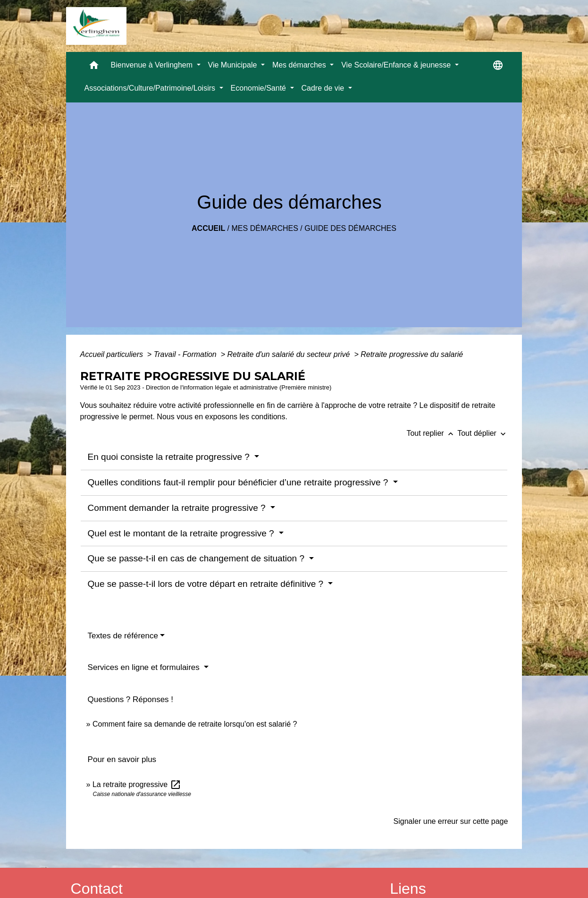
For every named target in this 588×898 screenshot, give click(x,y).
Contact (97, 889)
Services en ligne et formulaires (145, 667)
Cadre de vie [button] (324, 88)
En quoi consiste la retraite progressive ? (170, 457)
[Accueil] (96, 26)
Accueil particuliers (113, 354)
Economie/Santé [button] (260, 88)
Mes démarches (265, 228)
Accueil (208, 228)
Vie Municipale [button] (234, 65)
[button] (94, 67)
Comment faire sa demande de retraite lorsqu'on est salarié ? (195, 724)
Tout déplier (483, 433)
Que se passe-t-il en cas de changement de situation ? (197, 558)
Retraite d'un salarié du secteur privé (290, 354)
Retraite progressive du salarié (412, 354)
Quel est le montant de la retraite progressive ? (182, 533)
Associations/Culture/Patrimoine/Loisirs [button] (151, 88)
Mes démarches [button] (300, 65)
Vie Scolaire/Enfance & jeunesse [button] (397, 65)
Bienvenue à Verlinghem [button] (153, 65)
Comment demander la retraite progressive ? (178, 508)
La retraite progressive (137, 784)
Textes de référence (123, 636)
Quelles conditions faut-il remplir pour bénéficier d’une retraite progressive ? (239, 482)
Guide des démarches (350, 228)
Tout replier (432, 433)
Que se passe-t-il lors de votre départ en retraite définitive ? (207, 584)
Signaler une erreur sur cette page (451, 821)
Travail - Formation (186, 354)
